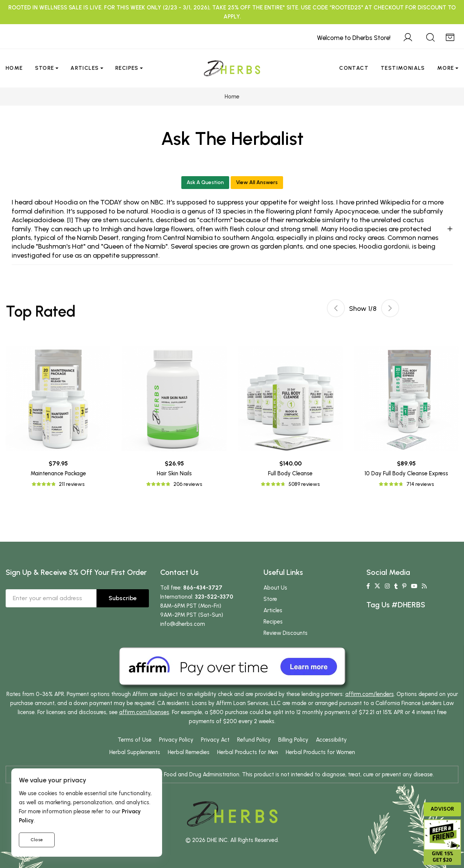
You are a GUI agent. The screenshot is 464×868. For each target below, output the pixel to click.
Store (45, 68)
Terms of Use (135, 740)
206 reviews (188, 484)
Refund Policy (254, 740)
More (446, 68)
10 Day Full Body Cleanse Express (406, 473)
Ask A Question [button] (205, 182)
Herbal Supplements (135, 752)
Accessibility (331, 740)
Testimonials (403, 68)
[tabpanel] (290, 417)
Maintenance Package (58, 473)
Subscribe (123, 598)
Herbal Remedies (189, 752)
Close (37, 840)
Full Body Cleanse (290, 473)
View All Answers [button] (257, 182)
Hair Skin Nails (174, 473)
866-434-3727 (203, 588)
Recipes (127, 68)
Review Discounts (286, 633)
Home (14, 68)
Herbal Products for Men (248, 752)
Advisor (442, 809)
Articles (85, 68)
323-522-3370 (214, 597)
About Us (275, 588)
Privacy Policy (176, 740)
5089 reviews (304, 484)
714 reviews (420, 484)
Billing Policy (293, 740)
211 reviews (72, 484)
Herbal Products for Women (320, 752)
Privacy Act (215, 740)
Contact (354, 68)
